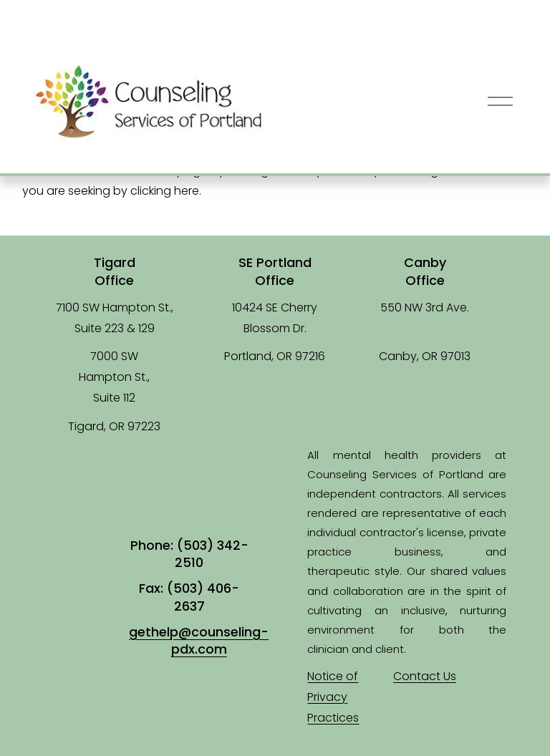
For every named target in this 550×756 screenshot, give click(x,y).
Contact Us (425, 676)
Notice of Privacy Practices (333, 697)
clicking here (165, 191)
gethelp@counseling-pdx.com (199, 641)
